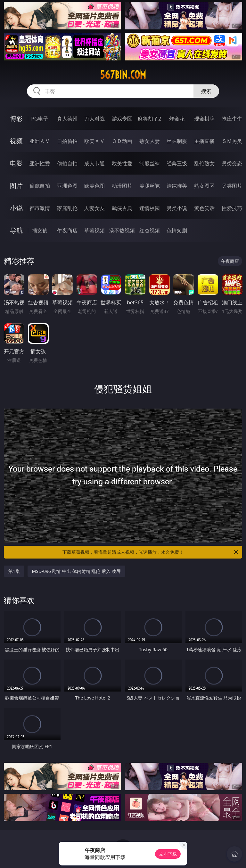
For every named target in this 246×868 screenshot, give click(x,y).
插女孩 (40, 231)
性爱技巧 (232, 208)
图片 (16, 186)
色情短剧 (177, 231)
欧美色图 (94, 186)
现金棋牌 (204, 119)
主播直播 (204, 141)
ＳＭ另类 (232, 141)
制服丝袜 (150, 163)
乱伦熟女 (204, 163)
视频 (16, 141)
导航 (16, 230)
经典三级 (177, 163)
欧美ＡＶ (94, 141)
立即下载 (168, 854)
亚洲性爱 (40, 163)
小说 (16, 208)
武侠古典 (122, 208)
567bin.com (123, 75)
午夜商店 (67, 231)
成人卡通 (94, 163)
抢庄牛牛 (232, 119)
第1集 (14, 571)
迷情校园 (150, 208)
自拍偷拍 (67, 141)
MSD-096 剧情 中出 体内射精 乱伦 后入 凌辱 (76, 571)
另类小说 (177, 208)
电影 (16, 163)
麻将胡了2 (149, 119)
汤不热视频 (122, 231)
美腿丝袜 (150, 186)
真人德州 (67, 119)
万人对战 (94, 119)
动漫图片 (122, 186)
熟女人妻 (150, 141)
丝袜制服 (177, 141)
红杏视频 (150, 231)
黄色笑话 (204, 208)
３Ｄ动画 (122, 141)
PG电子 (40, 119)
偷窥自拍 (40, 186)
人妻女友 (94, 208)
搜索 (206, 91)
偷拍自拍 (67, 163)
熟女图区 (204, 186)
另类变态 (232, 163)
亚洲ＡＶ (40, 141)
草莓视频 (94, 231)
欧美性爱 (122, 163)
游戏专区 (122, 119)
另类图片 (232, 186)
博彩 (16, 118)
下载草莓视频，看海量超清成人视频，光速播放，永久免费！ (151, 552)
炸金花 (177, 119)
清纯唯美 (177, 186)
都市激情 (40, 208)
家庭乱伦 (67, 208)
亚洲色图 (67, 186)
